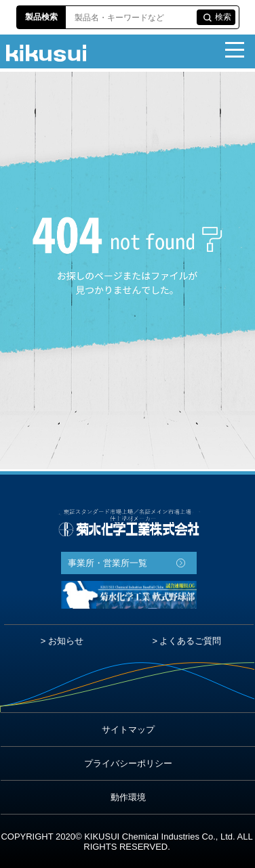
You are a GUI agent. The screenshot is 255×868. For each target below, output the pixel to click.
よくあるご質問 (190, 641)
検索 (223, 17)
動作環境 (128, 797)
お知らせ (66, 641)
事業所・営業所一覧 (107, 563)
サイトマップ (128, 730)
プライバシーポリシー (128, 763)
